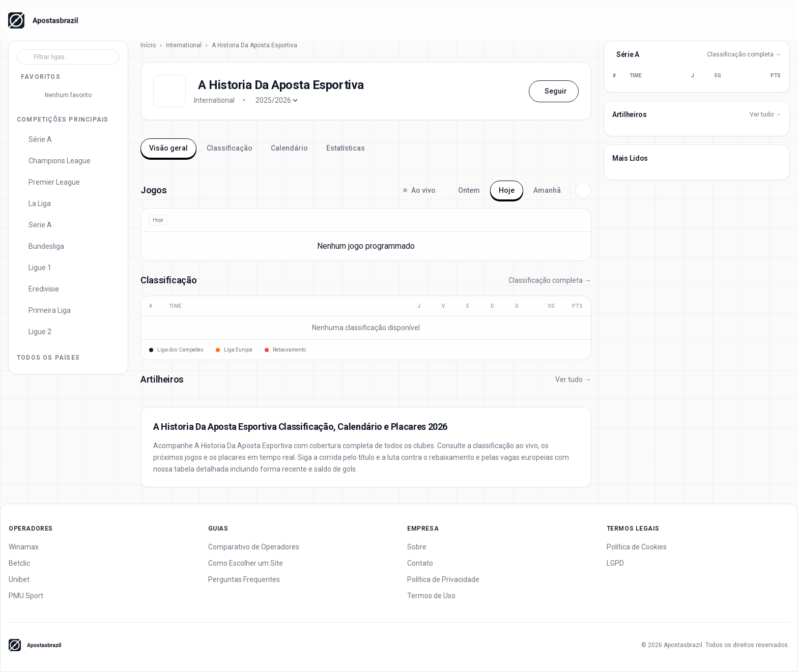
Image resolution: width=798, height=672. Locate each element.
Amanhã (547, 190)
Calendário (289, 148)
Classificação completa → (550, 280)
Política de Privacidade (443, 579)
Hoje (507, 190)
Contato (420, 563)
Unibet (19, 579)
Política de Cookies (637, 547)
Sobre (417, 547)
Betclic (19, 563)
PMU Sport (26, 596)
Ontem (469, 190)
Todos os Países (48, 358)
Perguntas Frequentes (244, 579)
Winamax (24, 547)
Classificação (230, 148)
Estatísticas (346, 148)
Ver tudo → (573, 379)
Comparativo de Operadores (254, 547)
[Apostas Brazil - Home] (43, 20)
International (184, 45)
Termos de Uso (431, 596)
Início (148, 45)
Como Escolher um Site (246, 563)
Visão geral (168, 148)
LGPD (615, 563)
